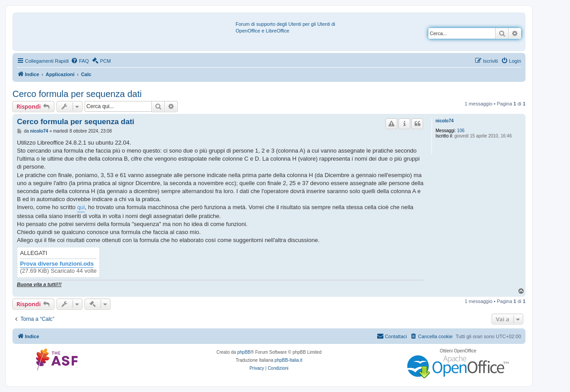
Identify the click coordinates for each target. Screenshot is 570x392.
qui (81, 207)
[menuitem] (80, 61)
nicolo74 (445, 121)
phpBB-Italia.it (289, 360)
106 (461, 131)
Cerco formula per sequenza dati (77, 94)
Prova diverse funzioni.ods (57, 264)
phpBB (244, 352)
